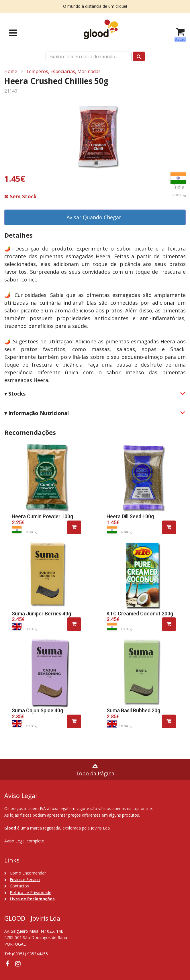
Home (11, 71)
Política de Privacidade (31, 892)
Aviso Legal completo (24, 841)
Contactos (19, 886)
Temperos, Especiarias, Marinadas (63, 71)
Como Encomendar (28, 873)
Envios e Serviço (25, 880)
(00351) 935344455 (30, 954)
